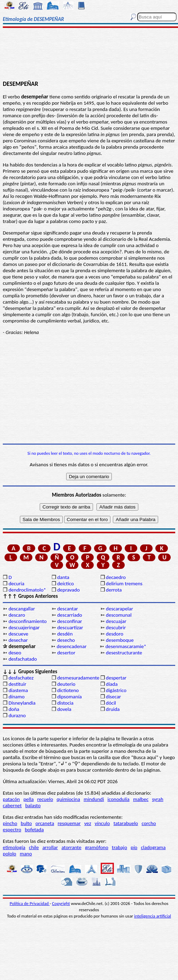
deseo (15, 653)
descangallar (22, 609)
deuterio (66, 684)
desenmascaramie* (126, 646)
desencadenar (72, 646)
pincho (10, 823)
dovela (64, 709)
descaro (17, 615)
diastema (18, 690)
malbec (141, 799)
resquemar (69, 823)
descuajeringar (24, 628)
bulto (26, 823)
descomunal (119, 615)
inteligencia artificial (153, 916)
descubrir (116, 628)
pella (28, 799)
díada (112, 684)
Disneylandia (22, 703)
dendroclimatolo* (27, 590)
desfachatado (23, 659)
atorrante (71, 847)
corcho (149, 823)
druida (113, 709)
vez (88, 823)
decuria (16, 584)
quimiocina (68, 799)
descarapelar (119, 609)
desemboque (120, 640)
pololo (10, 854)
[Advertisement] (89, 55)
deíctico (65, 584)
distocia (65, 703)
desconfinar (69, 621)
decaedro (116, 577)
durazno (17, 715)
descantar (68, 609)
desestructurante (124, 653)
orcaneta (45, 823)
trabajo (119, 847)
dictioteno (68, 690)
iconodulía (119, 799)
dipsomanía (69, 697)
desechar (18, 640)
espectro (12, 830)
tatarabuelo (126, 823)
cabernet (12, 805)
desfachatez (21, 678)
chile (34, 847)
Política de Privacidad (30, 903)
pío (134, 847)
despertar (116, 678)
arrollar (50, 847)
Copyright (61, 903)
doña (14, 709)
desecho (66, 640)
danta (63, 577)
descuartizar (70, 628)
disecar (113, 697)
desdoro (115, 634)
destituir (17, 684)
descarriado (70, 615)
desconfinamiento (28, 621)
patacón (11, 799)
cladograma (153, 847)
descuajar (116, 621)
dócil (111, 703)
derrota (114, 590)
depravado (68, 590)
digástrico (116, 690)
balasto (33, 805)
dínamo (16, 697)
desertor (66, 653)
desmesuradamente (78, 678)
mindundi (94, 799)
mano (26, 854)
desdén (65, 634)
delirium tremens (124, 584)
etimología (14, 847)
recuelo (45, 799)
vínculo (102, 823)
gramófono (97, 847)
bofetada (34, 830)
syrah (157, 799)
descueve (18, 634)
